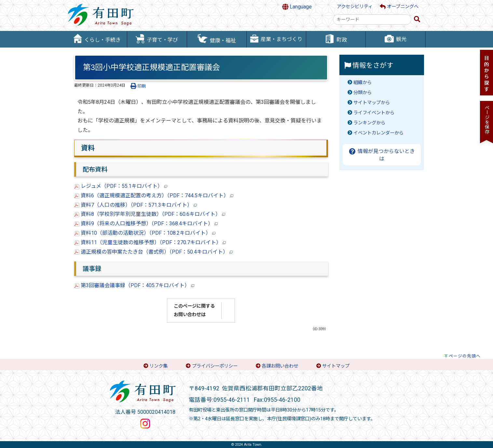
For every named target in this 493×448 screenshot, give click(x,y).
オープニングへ (399, 7)
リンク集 (158, 366)
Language (297, 7)
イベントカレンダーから (378, 133)
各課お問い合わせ (280, 366)
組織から (363, 83)
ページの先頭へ (465, 356)
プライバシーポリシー (215, 366)
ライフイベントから (374, 113)
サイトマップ (336, 366)
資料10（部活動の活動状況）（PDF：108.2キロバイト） (145, 233)
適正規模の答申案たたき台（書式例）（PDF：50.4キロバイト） (153, 252)
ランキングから (369, 123)
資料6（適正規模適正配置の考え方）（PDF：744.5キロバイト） (154, 196)
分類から (363, 93)
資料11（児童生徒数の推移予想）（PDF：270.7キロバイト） (150, 242)
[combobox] (372, 20)
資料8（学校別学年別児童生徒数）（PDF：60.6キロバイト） (150, 214)
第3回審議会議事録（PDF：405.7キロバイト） (134, 285)
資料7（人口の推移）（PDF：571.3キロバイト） (136, 205)
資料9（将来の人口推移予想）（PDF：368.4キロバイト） (146, 224)
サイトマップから (372, 103)
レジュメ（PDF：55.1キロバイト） (121, 186)
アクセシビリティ (355, 7)
